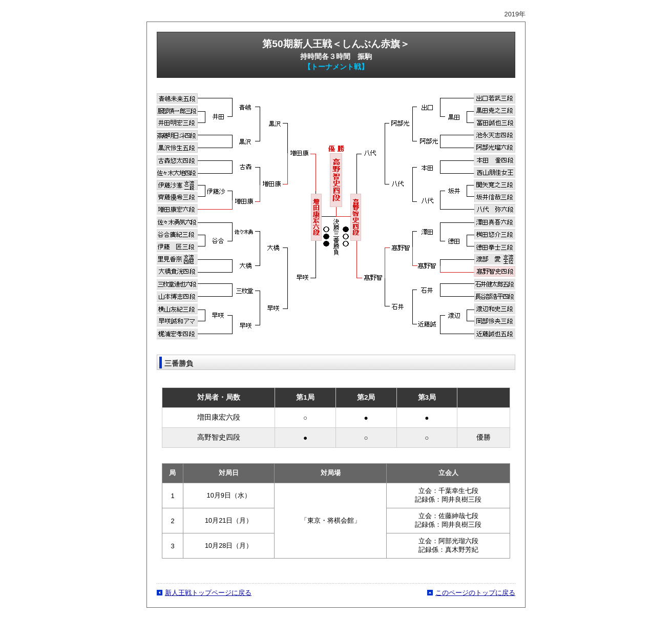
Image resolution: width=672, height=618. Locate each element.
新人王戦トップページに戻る (208, 593)
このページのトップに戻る (475, 593)
